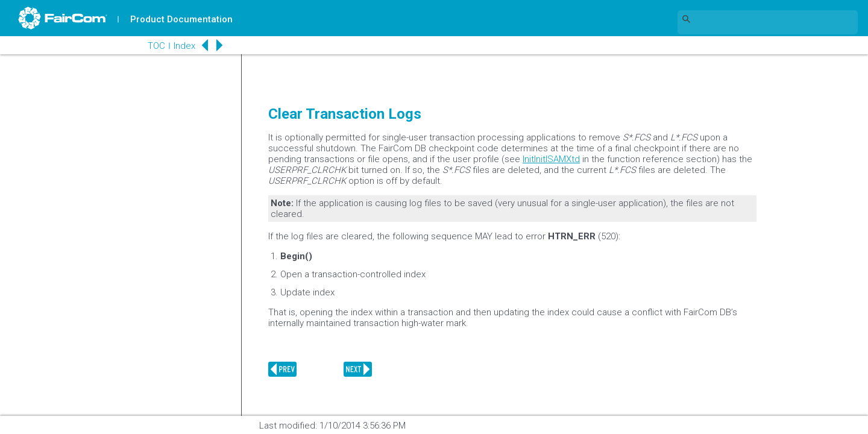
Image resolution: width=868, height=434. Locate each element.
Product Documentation (181, 19)
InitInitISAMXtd (551, 159)
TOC (156, 46)
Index (184, 46)
